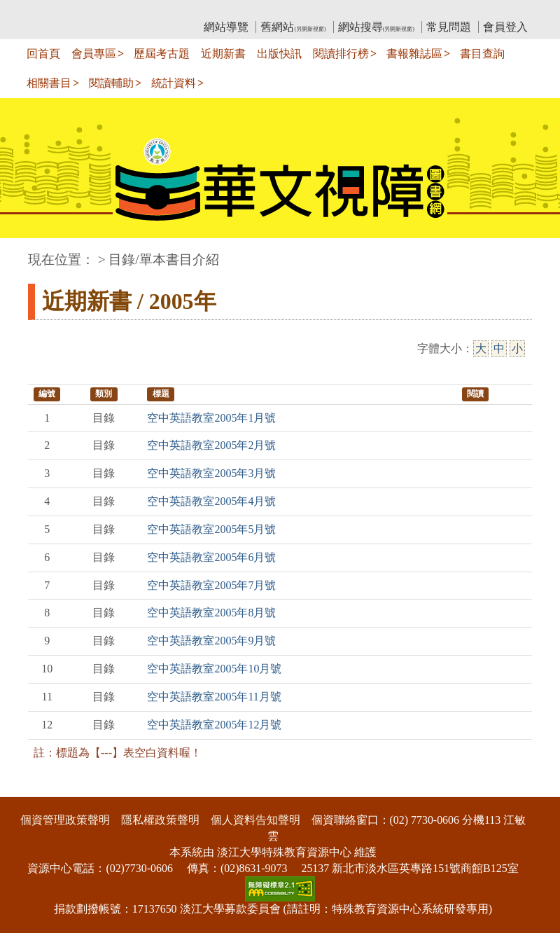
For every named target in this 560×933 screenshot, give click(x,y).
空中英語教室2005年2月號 (211, 445)
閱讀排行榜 (341, 54)
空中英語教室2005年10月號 (214, 669)
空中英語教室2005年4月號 (211, 501)
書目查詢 (482, 54)
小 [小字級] (517, 348)
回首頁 (43, 54)
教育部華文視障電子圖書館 (152, 11)
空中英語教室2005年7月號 (211, 585)
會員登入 (505, 27)
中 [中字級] (499, 348)
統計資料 (174, 83)
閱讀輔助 (111, 83)
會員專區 (94, 54)
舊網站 (293, 27)
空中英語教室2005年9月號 (211, 641)
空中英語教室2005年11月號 (214, 697)
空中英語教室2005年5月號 (211, 529)
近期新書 (223, 54)
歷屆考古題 (162, 54)
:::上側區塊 (55, 11)
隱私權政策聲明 (160, 820)
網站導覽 (226, 27)
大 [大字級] (481, 348)
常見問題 (449, 27)
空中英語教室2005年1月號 (211, 418)
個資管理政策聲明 (65, 820)
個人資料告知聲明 (255, 820)
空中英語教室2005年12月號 (214, 725)
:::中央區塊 (27, 253)
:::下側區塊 (27, 788)
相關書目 (49, 83)
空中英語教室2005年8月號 (211, 613)
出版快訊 (279, 54)
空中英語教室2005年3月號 (211, 473)
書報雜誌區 (414, 54)
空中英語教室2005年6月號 (211, 557)
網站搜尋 (376, 27)
